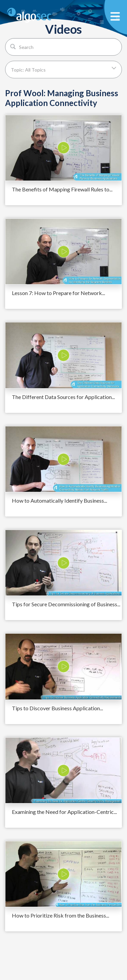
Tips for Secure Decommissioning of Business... (66, 604)
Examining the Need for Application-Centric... (64, 812)
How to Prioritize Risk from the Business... (60, 915)
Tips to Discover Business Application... (57, 708)
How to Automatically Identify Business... (59, 500)
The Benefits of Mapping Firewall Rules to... (62, 189)
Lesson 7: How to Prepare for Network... (58, 293)
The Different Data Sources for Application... (63, 397)
